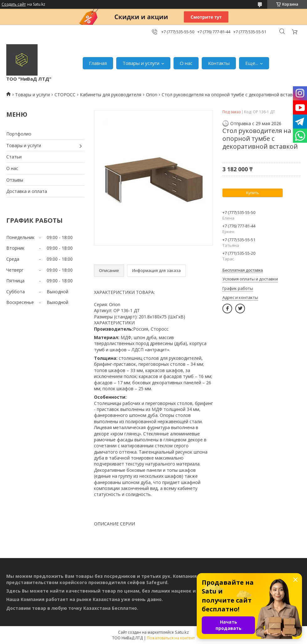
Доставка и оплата (27, 191)
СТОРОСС (65, 95)
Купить (252, 193)
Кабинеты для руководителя (111, 95)
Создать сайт (14, 4)
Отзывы (15, 180)
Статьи (14, 157)
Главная (98, 63)
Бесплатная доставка (243, 270)
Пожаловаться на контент (171, 638)
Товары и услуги (141, 63)
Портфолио (19, 134)
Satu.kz (182, 632)
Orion (152, 95)
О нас (186, 63)
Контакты (219, 63)
